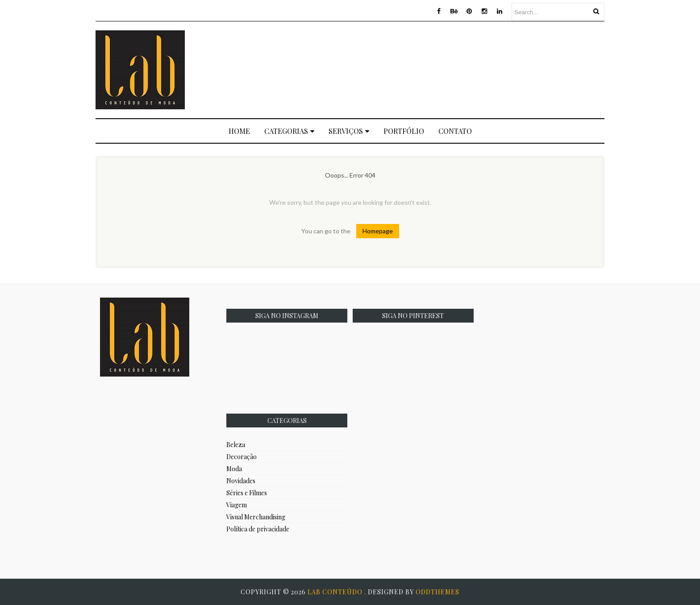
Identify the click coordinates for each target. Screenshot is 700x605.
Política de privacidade (258, 529)
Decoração (242, 457)
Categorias (289, 131)
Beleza (236, 445)
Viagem (237, 505)
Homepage (378, 231)
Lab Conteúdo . (338, 592)
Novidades (241, 481)
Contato (455, 131)
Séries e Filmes (247, 493)
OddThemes (437, 592)
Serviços (349, 131)
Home (239, 131)
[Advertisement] (442, 69)
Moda (234, 469)
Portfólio (404, 131)
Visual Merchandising (256, 517)
